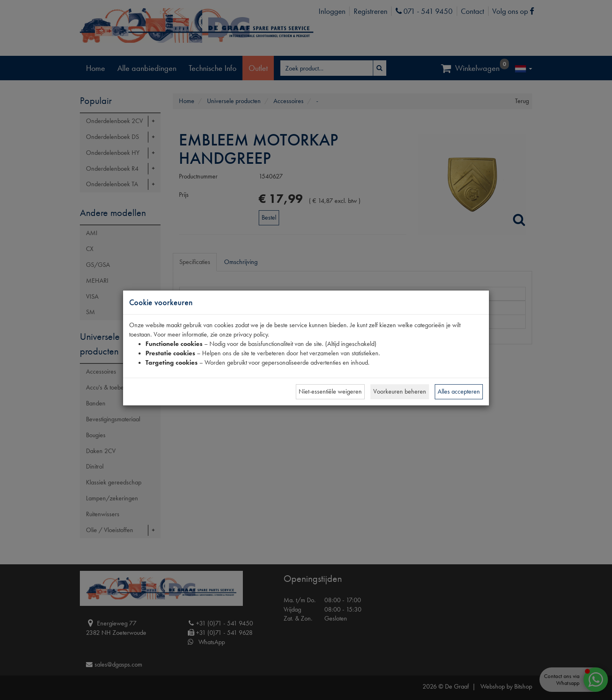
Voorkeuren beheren (400, 391)
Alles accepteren (459, 391)
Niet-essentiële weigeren (330, 391)
